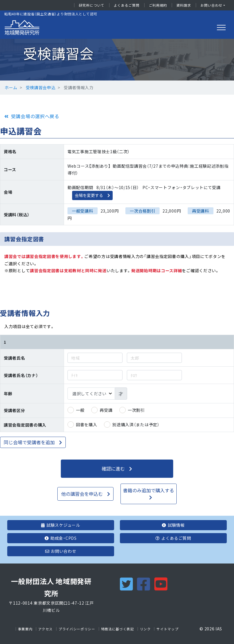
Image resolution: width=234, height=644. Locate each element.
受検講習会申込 (41, 87)
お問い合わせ (211, 5)
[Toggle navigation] (221, 28)
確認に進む (113, 469)
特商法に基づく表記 (118, 629)
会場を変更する (89, 195)
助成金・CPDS (61, 538)
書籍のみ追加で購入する (149, 490)
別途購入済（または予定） (136, 425)
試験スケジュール (61, 525)
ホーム (11, 87)
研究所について (92, 5)
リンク (145, 629)
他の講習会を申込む (82, 494)
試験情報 (173, 525)
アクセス (45, 629)
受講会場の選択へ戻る (35, 116)
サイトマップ (167, 629)
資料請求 (184, 5)
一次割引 (136, 410)
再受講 (106, 410)
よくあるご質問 (127, 5)
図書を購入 (87, 425)
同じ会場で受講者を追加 (29, 442)
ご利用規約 (158, 5)
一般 (80, 410)
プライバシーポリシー (77, 629)
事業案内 (25, 629)
